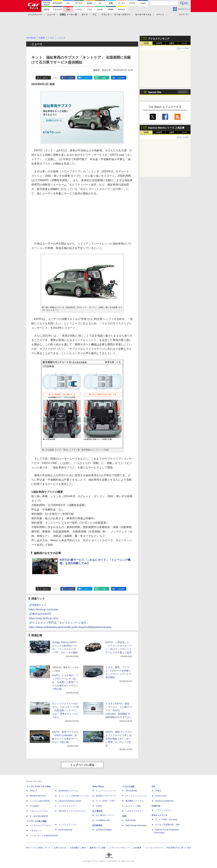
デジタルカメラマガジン (41, 825)
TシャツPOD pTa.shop (166, 820)
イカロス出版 (128, 786)
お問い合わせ (60, 848)
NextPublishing (65, 830)
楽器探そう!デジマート (106, 796)
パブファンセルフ (163, 810)
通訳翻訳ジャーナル (135, 801)
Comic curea (161, 796)
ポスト (46, 78)
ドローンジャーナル (39, 811)
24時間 (159, 43)
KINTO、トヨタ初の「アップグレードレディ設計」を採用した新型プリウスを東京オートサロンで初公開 (65, 682)
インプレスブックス (68, 825)
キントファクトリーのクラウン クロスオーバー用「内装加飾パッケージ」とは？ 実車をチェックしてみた (65, 710)
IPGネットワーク (160, 815)
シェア (70, 78)
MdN (124, 816)
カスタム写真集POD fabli (167, 825)
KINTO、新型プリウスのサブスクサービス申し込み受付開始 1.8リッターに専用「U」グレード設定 (119, 739)
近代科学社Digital (104, 830)
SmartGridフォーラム (68, 791)
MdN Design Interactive (136, 825)
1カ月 (184, 43)
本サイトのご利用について (38, 848)
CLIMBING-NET (103, 820)
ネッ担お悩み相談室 (39, 816)
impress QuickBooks (164, 801)
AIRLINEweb (131, 791)
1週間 (172, 43)
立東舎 (99, 806)
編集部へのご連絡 (98, 848)
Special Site (155, 92)
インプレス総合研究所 (40, 801)
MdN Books (131, 820)
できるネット (36, 831)
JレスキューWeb (133, 806)
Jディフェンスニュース (136, 796)
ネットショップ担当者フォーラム (74, 796)
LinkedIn (121, 78)
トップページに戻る (82, 765)
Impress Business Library (70, 801)
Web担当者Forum (38, 796)
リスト (55, 78)
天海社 (158, 791)
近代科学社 (97, 825)
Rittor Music (98, 786)
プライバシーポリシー (120, 848)
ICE (153, 786)
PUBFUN (156, 806)
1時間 (146, 43)
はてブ (87, 78)
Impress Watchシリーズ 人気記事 (166, 128)
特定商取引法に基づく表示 (179, 848)
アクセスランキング (159, 39)
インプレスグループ (154, 848)
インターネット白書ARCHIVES (44, 836)
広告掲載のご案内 (78, 848)
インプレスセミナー (68, 806)
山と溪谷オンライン (105, 815)
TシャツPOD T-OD (105, 801)
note (104, 78)
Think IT (33, 791)
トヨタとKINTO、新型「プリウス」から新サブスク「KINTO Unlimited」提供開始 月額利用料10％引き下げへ (119, 710)
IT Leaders (34, 806)
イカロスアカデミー (135, 811)
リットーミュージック (106, 791)
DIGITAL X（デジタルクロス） (72, 811)
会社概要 (137, 848)
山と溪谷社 (97, 811)
